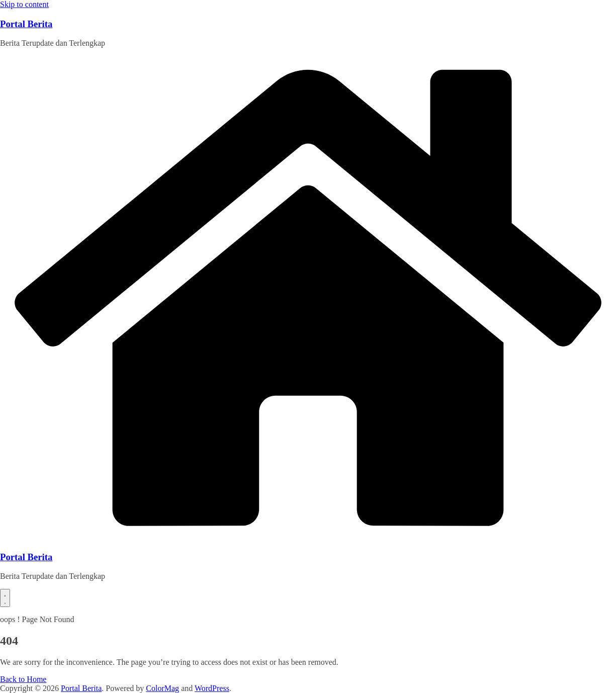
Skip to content (24, 4)
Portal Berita (26, 24)
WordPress (212, 688)
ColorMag (162, 688)
